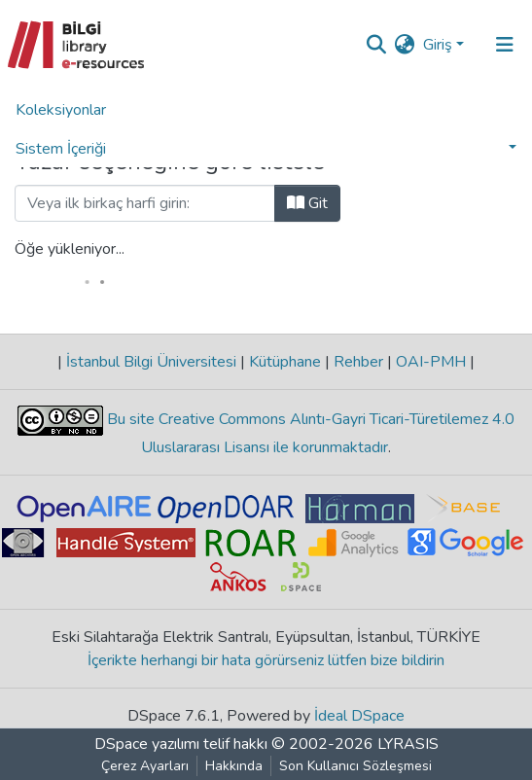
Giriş (438, 45)
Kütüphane (285, 362)
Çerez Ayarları (145, 766)
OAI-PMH (431, 362)
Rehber (358, 362)
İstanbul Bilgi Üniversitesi (151, 362)
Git (307, 203)
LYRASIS (408, 744)
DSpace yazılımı (147, 744)
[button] (405, 45)
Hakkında (234, 766)
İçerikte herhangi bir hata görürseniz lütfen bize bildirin (266, 660)
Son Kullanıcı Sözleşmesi (355, 766)
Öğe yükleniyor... (70, 249)
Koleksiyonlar (61, 110)
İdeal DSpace (359, 716)
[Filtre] (145, 203)
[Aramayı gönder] (377, 45)
